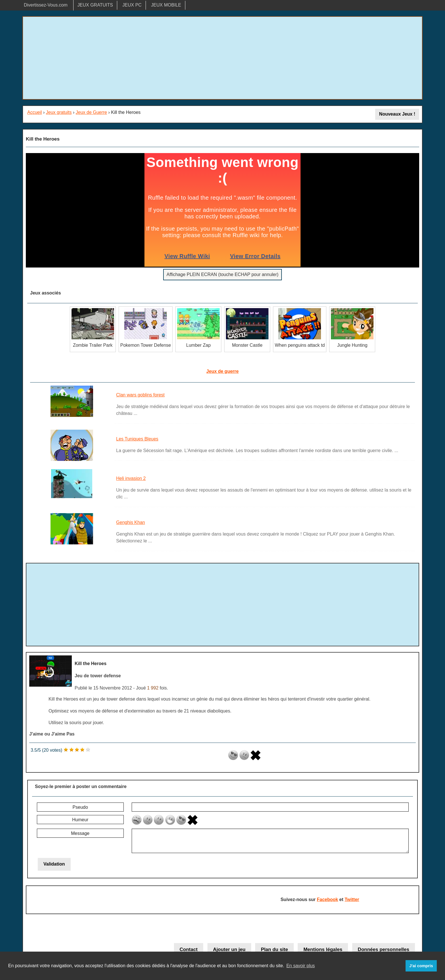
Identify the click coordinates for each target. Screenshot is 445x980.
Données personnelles (384, 949)
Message (80, 833)
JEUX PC (132, 5)
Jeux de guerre (222, 371)
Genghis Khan (130, 522)
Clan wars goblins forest (140, 395)
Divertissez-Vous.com (46, 5)
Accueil (35, 112)
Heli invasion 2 (131, 478)
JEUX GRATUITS (95, 5)
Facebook (327, 899)
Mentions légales (323, 949)
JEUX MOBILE (166, 5)
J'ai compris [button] (421, 966)
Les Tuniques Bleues (137, 439)
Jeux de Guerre (91, 112)
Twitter (352, 899)
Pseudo (80, 807)
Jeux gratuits (59, 112)
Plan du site (274, 949)
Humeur (80, 820)
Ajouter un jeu (229, 949)
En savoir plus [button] (301, 966)
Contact (189, 949)
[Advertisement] (222, 58)
